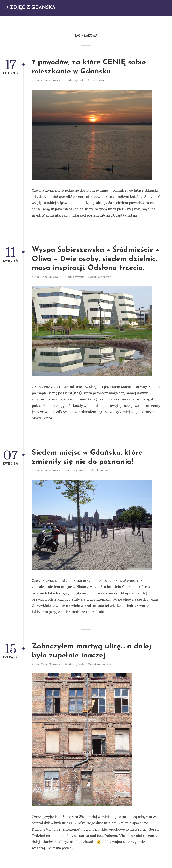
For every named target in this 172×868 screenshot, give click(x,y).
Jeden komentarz (100, 471)
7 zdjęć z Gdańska (31, 8)
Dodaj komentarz (100, 277)
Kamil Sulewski (51, 80)
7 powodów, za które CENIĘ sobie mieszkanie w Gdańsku (89, 67)
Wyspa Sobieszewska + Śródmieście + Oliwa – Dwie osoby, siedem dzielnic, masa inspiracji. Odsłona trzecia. (96, 259)
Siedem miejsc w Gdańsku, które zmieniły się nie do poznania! (87, 457)
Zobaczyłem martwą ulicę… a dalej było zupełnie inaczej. (91, 651)
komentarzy (96, 80)
